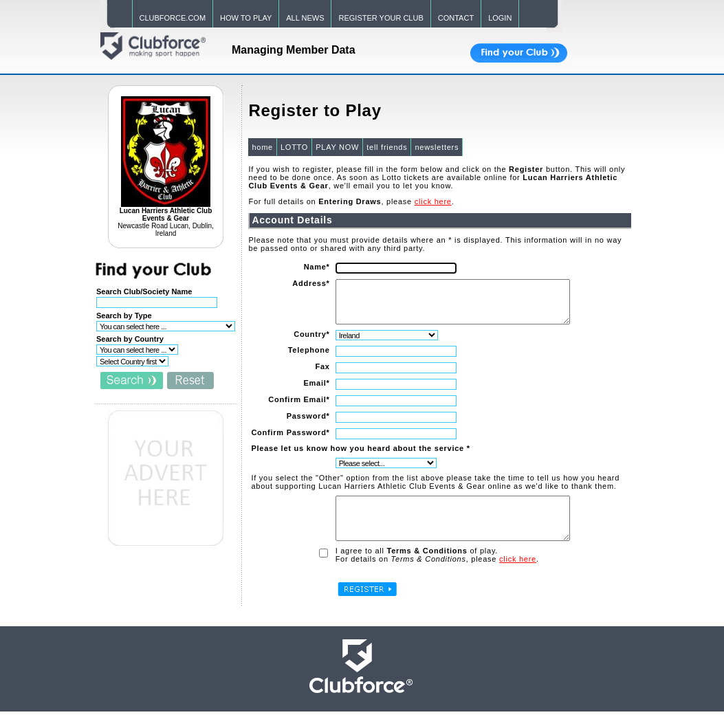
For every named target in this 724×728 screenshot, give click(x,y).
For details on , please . (436, 575)
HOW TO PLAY (246, 18)
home (262, 147)
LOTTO (294, 147)
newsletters (436, 147)
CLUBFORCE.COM (173, 18)
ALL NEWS (305, 18)
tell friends (386, 147)
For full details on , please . (350, 201)
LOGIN (500, 18)
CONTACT (456, 18)
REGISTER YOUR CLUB (381, 18)
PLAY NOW (337, 147)
